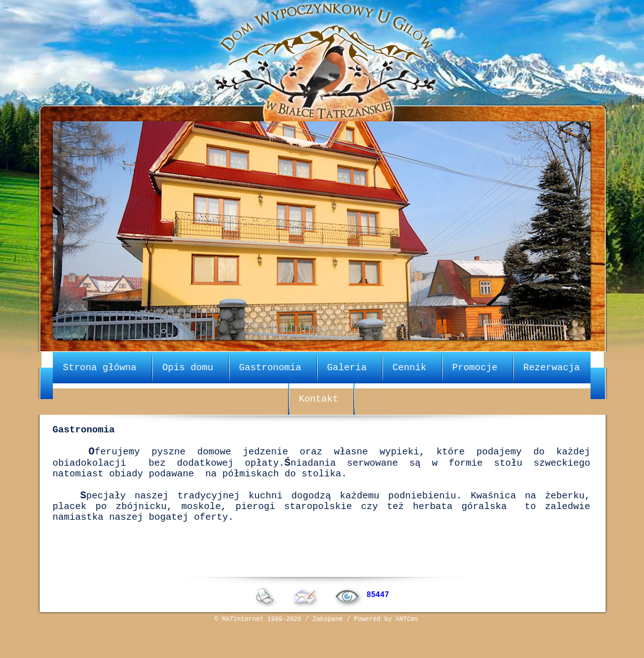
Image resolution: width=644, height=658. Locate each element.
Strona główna (100, 366)
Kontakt (319, 398)
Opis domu (188, 366)
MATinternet (243, 649)
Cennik (409, 366)
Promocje (475, 366)
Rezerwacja (552, 366)
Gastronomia (270, 366)
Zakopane (328, 649)
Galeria (347, 366)
